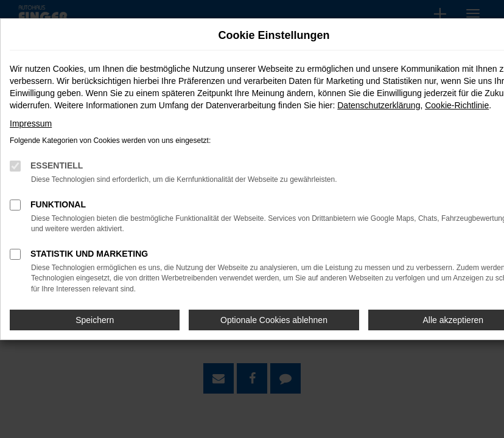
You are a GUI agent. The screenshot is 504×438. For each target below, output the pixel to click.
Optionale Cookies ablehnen (274, 320)
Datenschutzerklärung (379, 105)
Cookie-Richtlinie (457, 105)
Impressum (31, 123)
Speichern (95, 320)
